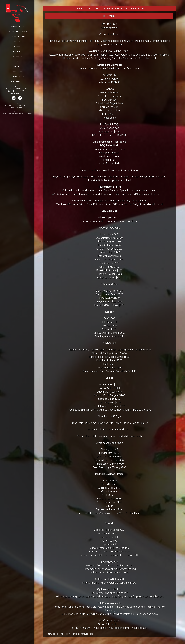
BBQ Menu (79, 8)
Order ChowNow (17, 31)
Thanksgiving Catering (134, 8)
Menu (17, 46)
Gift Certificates (17, 36)
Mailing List (17, 81)
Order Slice (17, 26)
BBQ (17, 61)
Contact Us (17, 76)
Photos (17, 66)
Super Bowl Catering (113, 8)
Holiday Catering (94, 8)
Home (17, 41)
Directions (17, 71)
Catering (17, 56)
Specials (17, 51)
